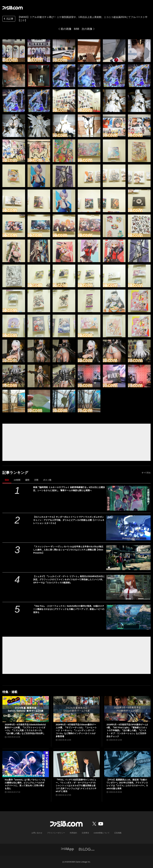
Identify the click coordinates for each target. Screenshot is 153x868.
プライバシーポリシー (56, 833)
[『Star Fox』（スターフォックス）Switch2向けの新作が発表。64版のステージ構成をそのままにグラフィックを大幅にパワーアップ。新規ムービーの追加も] (128, 617)
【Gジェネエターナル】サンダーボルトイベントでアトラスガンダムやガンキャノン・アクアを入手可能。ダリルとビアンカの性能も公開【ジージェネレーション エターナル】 (69, 520)
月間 (36, 480)
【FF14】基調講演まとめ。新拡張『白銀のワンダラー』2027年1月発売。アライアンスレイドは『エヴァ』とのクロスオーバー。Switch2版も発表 (127, 784)
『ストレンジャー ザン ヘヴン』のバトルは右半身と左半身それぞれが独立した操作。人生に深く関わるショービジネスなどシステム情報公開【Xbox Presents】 (68, 550)
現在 (7, 480)
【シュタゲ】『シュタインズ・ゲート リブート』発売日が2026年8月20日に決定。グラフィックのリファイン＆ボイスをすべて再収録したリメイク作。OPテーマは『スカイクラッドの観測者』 (69, 579)
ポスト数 (47, 480)
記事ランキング (15, 473)
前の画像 (66, 29)
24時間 (17, 480)
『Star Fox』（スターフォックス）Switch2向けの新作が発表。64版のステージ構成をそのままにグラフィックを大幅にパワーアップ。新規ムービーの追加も (69, 609)
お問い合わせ (37, 833)
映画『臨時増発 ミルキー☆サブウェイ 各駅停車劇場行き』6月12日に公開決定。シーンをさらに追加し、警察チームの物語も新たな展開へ (69, 489)
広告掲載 (118, 833)
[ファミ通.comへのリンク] (13, 8)
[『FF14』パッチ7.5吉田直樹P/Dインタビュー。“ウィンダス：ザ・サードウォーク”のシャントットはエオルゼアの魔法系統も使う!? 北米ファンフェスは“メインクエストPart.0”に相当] (77, 764)
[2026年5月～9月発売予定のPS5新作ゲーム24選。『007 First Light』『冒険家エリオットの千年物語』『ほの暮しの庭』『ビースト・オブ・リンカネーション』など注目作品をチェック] (127, 709)
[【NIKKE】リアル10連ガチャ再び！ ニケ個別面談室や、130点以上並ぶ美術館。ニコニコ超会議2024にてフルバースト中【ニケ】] (14, 51)
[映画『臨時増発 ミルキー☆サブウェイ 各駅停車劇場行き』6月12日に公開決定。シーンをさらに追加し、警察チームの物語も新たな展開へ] (128, 498)
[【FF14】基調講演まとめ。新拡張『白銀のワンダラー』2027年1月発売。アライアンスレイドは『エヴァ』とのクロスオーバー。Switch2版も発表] (127, 764)
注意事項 (85, 833)
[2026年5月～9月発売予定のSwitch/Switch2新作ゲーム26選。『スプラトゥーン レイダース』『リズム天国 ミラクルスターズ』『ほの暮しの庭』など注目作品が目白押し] (26, 709)
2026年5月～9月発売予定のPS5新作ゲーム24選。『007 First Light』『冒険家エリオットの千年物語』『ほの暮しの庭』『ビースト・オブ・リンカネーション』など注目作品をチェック (127, 730)
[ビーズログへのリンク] (87, 849)
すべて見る (146, 473)
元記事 (8, 19)
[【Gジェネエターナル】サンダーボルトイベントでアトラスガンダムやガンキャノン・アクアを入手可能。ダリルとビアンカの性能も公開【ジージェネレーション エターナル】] (128, 528)
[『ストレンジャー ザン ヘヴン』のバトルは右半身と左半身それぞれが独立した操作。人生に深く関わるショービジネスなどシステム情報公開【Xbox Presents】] (128, 557)
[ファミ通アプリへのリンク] (67, 849)
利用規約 (73, 833)
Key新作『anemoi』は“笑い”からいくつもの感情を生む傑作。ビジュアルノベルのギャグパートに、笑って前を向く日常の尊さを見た (25, 784)
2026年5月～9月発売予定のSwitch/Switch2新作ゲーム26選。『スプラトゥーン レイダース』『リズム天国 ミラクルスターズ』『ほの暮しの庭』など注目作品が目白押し (25, 729)
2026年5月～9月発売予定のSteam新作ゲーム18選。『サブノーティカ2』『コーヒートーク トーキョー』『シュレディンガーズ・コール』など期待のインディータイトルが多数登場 (76, 730)
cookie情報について (102, 833)
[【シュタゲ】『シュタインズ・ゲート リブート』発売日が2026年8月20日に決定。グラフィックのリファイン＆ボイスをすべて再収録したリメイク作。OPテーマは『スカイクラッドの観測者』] (128, 587)
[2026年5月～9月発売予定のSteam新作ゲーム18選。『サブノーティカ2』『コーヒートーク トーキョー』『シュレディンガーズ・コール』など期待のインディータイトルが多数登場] (77, 709)
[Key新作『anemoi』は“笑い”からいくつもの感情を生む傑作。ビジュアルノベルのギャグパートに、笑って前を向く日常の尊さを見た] (26, 764)
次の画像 (87, 29)
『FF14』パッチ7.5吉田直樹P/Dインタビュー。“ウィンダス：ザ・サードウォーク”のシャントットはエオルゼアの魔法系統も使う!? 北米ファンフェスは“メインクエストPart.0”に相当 (76, 785)
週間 (27, 480)
